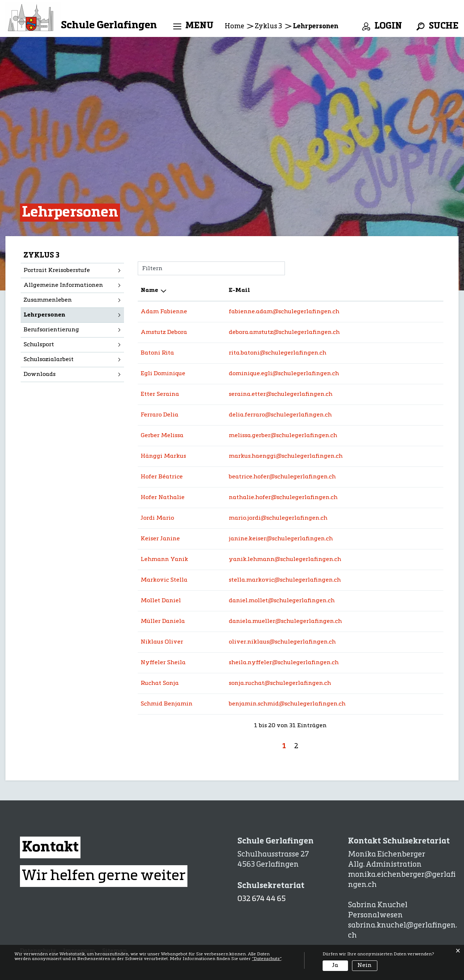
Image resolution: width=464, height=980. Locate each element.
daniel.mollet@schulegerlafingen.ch (282, 601)
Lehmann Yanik (164, 560)
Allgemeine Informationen (63, 285)
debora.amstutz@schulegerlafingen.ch (284, 332)
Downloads (40, 374)
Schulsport (39, 345)
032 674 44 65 (262, 899)
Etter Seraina (160, 394)
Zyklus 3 (42, 256)
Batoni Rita (157, 353)
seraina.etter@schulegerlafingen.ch (281, 394)
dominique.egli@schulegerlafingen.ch (284, 374)
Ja (335, 966)
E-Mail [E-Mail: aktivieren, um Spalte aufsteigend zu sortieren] (239, 290)
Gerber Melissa (162, 436)
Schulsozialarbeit (49, 360)
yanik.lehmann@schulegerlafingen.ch (285, 560)
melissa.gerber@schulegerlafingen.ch (283, 436)
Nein (364, 966)
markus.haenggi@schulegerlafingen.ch (286, 456)
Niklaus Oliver (162, 642)
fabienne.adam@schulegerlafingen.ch (284, 312)
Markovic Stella (164, 580)
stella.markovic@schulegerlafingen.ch (285, 580)
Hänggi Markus (163, 456)
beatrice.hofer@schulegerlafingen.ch (282, 477)
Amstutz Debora (164, 332)
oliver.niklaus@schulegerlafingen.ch (282, 642)
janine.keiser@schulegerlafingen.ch (281, 539)
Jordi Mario (157, 518)
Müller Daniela (163, 621)
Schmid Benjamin (167, 704)
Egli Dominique (163, 374)
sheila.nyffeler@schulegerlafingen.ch (284, 663)
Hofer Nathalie (163, 498)
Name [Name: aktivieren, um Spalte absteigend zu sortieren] (149, 290)
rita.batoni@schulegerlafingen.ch (277, 353)
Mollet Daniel (161, 601)
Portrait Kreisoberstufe (57, 271)
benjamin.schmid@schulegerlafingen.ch (287, 704)
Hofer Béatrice (162, 477)
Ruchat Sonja (160, 683)
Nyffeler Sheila (163, 663)
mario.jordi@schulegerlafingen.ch (278, 518)
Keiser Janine (160, 539)
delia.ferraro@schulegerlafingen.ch (280, 415)
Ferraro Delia (159, 415)
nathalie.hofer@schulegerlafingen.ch (283, 498)
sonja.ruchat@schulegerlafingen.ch (280, 683)
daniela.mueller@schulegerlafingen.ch (285, 621)
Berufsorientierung (51, 330)
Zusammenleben (48, 300)
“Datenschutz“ (267, 959)
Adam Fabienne (164, 312)
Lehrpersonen (64, 314)
